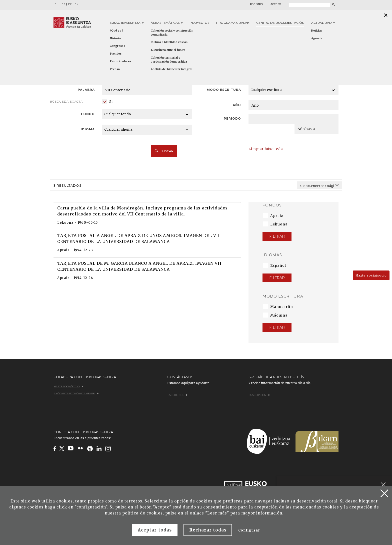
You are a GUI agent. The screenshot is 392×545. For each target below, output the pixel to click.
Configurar (249, 530)
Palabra (86, 90)
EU (57, 4)
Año (237, 105)
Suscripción (259, 395)
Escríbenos (178, 395)
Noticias (317, 31)
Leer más (217, 513)
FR (70, 4)
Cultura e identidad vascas (169, 42)
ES (63, 4)
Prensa (115, 69)
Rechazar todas (208, 530)
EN (77, 4)
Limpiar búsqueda (266, 149)
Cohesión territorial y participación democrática (169, 60)
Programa (233, 23)
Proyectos (199, 23)
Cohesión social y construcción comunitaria (172, 33)
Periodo (232, 118)
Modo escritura (224, 90)
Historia (115, 38)
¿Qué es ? (116, 31)
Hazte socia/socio (371, 275)
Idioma (88, 129)
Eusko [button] (127, 23)
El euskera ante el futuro (168, 50)
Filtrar (277, 236)
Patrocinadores (120, 61)
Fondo (88, 114)
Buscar (164, 151)
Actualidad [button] (323, 23)
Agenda (317, 38)
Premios (116, 54)
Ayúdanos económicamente (76, 393)
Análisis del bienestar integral (171, 69)
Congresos (117, 46)
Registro (256, 4)
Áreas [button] (167, 23)
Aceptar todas (155, 530)
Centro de (280, 23)
